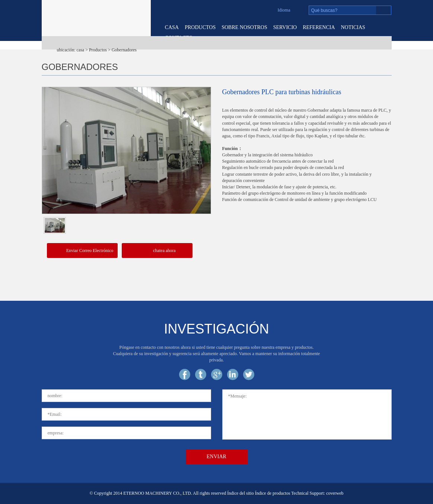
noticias (353, 27)
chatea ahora (157, 251)
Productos (200, 27)
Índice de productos (273, 493)
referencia (319, 27)
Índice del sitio (240, 493)
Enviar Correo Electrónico (82, 251)
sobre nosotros (244, 27)
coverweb (335, 493)
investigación (216, 329)
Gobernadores (124, 50)
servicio (285, 27)
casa (172, 27)
